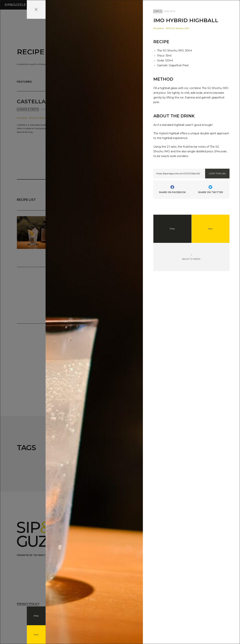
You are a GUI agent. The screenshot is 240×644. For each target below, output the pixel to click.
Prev (36, 616)
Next (36, 635)
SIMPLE (158, 11)
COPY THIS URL (217, 173)
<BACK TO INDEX (191, 257)
